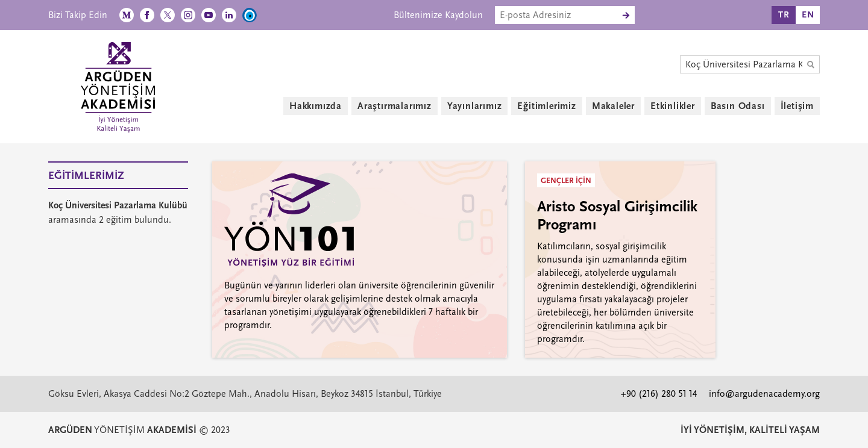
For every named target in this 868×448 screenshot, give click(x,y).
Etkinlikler (673, 106)
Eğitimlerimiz (546, 106)
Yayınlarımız (475, 106)
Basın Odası (738, 106)
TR (784, 15)
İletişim (797, 106)
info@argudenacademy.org (764, 394)
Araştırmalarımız (395, 106)
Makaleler (613, 106)
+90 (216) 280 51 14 (659, 394)
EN (808, 15)
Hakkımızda (316, 106)
